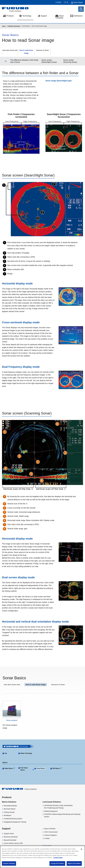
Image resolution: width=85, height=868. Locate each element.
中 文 (67, 2)
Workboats (7, 815)
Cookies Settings (9, 863)
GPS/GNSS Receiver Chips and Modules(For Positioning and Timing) (58, 807)
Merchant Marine (10, 809)
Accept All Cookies (57, 863)
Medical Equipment (51, 811)
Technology (27, 16)
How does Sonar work (10, 50)
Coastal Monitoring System (13, 819)
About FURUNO (60, 17)
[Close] (81, 849)
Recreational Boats (10, 806)
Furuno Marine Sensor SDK (13, 843)
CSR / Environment (51, 832)
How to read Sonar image (36, 685)
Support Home (9, 834)
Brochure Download (11, 837)
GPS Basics (56, 768)
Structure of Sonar (42, 50)
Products (7, 797)
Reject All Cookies (74, 863)
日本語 (59, 2)
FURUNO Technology (14, 26)
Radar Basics (9, 768)
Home (4, 26)
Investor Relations (50, 835)
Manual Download (10, 840)
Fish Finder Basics (24, 769)
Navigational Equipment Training (15, 822)
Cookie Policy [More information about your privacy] (58, 858)
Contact (47, 838)
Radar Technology (26, 753)
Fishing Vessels (9, 812)
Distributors (78, 16)
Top (6, 753)
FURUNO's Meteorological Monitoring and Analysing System (62, 815)
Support (44, 16)
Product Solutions (19, 789)
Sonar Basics (41, 768)
